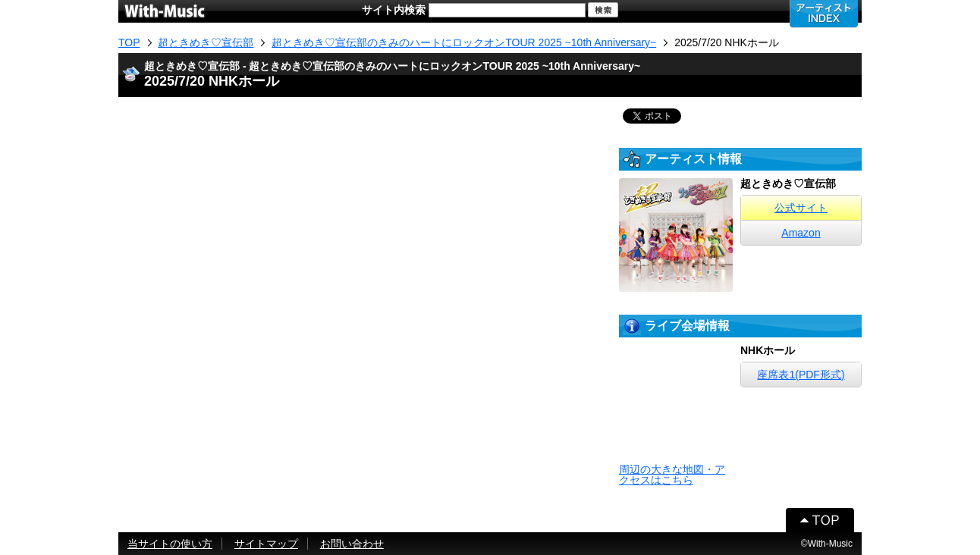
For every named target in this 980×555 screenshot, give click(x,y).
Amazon (801, 233)
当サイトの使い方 (170, 544)
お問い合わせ (352, 544)
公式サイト (801, 208)
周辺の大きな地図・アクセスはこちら (672, 475)
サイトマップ (266, 544)
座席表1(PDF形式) (801, 375)
